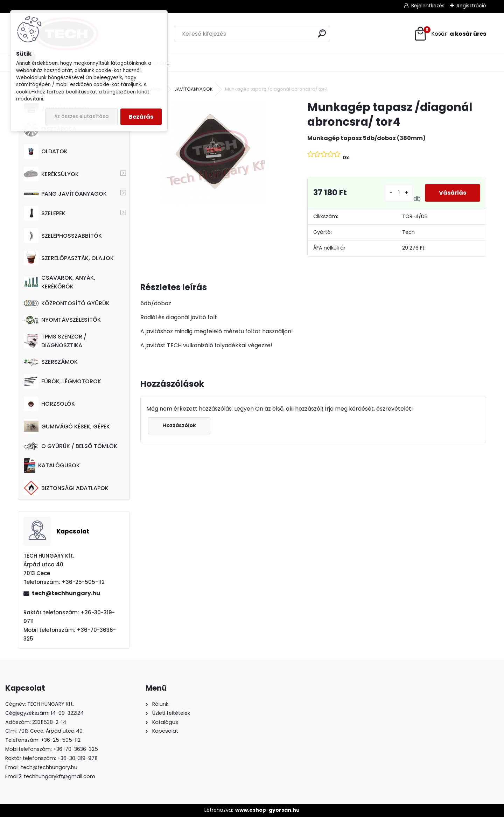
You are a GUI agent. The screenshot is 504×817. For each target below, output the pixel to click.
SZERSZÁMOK (51, 362)
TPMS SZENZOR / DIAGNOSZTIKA (55, 341)
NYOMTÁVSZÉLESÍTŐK (62, 320)
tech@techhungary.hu (66, 593)
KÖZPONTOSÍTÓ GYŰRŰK (67, 303)
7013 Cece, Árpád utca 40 (50, 731)
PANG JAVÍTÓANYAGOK (65, 194)
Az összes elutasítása (82, 116)
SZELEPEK (45, 213)
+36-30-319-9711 (77, 758)
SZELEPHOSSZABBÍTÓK (63, 236)
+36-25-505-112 (61, 740)
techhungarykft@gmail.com (59, 776)
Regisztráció (471, 6)
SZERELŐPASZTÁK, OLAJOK (69, 258)
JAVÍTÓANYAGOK (194, 89)
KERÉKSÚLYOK (51, 174)
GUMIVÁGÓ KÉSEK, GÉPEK (67, 426)
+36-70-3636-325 (76, 749)
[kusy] (399, 193)
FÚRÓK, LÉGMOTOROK (62, 382)
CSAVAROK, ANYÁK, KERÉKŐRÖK (59, 282)
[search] (322, 33)
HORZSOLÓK (49, 404)
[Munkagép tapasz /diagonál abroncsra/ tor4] (212, 152)
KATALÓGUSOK (52, 466)
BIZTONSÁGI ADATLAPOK (66, 488)
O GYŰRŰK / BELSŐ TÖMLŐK (71, 446)
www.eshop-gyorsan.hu (267, 810)
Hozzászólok (179, 425)
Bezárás (141, 117)
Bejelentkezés (428, 6)
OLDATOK (46, 152)
